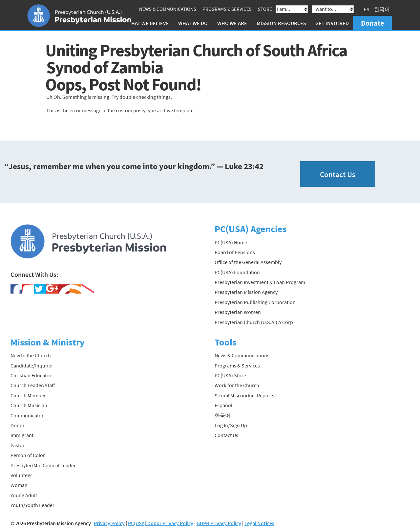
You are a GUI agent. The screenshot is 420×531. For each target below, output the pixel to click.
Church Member (28, 395)
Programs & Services (227, 9)
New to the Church (31, 355)
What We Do (193, 23)
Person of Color (28, 455)
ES (367, 9)
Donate (372, 23)
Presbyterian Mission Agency (246, 292)
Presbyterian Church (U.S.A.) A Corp (254, 322)
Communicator (27, 415)
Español (223, 405)
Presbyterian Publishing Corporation (255, 302)
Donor (18, 425)
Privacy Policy (109, 523)
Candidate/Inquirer (32, 365)
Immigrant (22, 435)
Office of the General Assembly (248, 262)
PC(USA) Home (231, 242)
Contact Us (338, 174)
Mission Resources (281, 23)
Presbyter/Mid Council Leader (43, 465)
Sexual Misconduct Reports (244, 395)
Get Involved (332, 23)
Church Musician (29, 405)
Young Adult (24, 495)
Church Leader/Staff (33, 385)
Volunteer (21, 475)
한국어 (382, 9)
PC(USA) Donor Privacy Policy (161, 523)
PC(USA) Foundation (237, 272)
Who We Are (232, 23)
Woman (19, 485)
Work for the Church (237, 385)
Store (265, 9)
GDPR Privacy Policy (219, 523)
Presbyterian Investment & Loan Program (260, 282)
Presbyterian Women (238, 312)
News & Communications (168, 9)
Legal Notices (259, 523)
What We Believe (148, 23)
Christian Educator (31, 375)
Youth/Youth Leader (32, 505)
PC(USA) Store (230, 375)
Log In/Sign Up (231, 425)
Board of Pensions (235, 252)
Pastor (18, 445)
